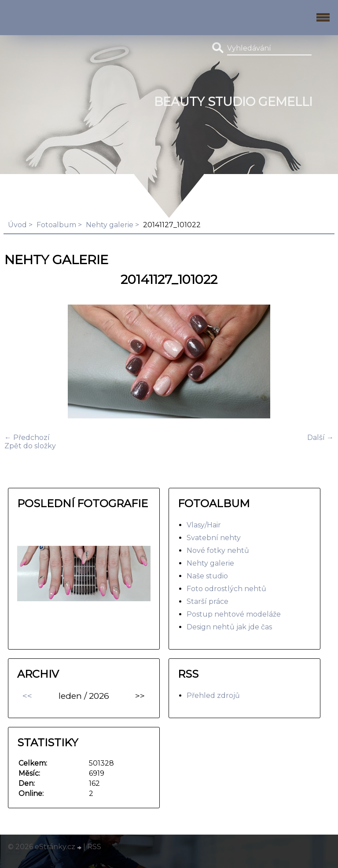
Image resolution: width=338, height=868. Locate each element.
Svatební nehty (214, 538)
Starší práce (208, 601)
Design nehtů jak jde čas (229, 627)
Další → (320, 438)
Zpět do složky (30, 446)
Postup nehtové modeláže (234, 614)
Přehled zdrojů (213, 695)
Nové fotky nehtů (218, 550)
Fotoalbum (56, 225)
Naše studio (207, 576)
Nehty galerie (110, 225)
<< (27, 696)
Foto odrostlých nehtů (226, 589)
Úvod (17, 225)
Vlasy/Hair (204, 525)
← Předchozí (27, 438)
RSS (94, 847)
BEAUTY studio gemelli (233, 102)
